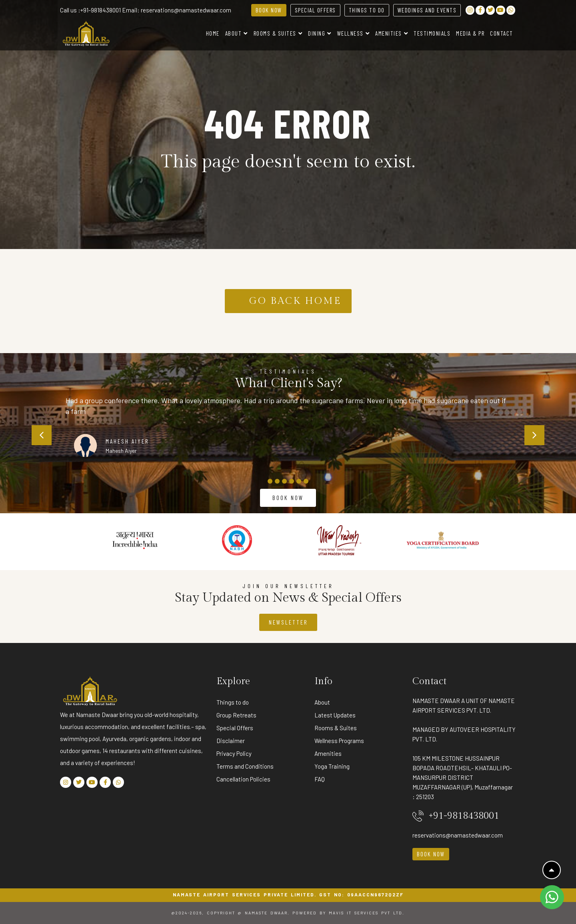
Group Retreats (236, 715)
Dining (320, 33)
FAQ (320, 779)
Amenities (392, 33)
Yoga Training (332, 766)
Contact (502, 33)
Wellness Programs (339, 741)
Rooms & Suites (278, 33)
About (237, 33)
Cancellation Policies (243, 779)
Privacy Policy (234, 753)
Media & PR (470, 33)
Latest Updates (335, 715)
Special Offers (235, 728)
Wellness (354, 33)
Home (213, 33)
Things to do (233, 702)
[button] (42, 435)
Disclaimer (231, 741)
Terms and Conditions (245, 766)
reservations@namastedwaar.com (186, 10)
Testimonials (432, 33)
